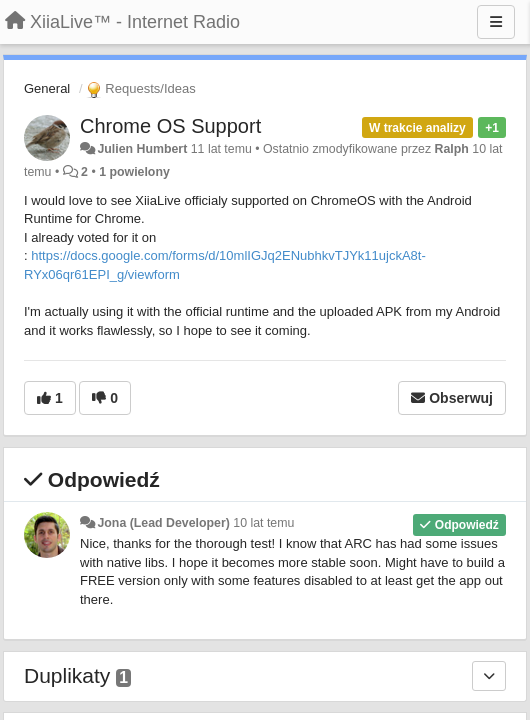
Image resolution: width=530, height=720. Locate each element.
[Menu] (496, 22)
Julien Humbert (142, 149)
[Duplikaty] (489, 676)
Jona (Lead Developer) (163, 523)
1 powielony (134, 172)
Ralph (452, 149)
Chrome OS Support (170, 126)
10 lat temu (263, 523)
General (47, 88)
